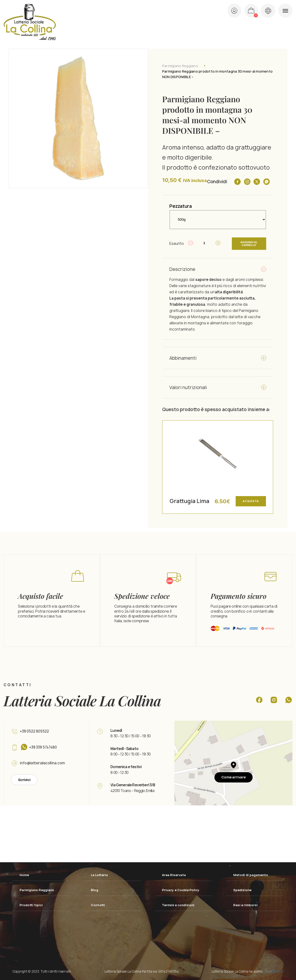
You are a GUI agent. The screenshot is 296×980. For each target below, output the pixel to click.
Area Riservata (175, 874)
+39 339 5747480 (44, 746)
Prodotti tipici (31, 904)
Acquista (250, 500)
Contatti (98, 904)
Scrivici (24, 779)
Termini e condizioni (179, 904)
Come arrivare (233, 776)
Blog (95, 889)
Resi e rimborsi (246, 904)
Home (24, 874)
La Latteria (100, 874)
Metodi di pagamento (251, 874)
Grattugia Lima (189, 500)
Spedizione (243, 889)
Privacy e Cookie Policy (181, 889)
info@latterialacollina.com (43, 762)
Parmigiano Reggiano (180, 66)
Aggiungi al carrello (249, 243)
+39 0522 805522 (34, 730)
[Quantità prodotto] (203, 243)
